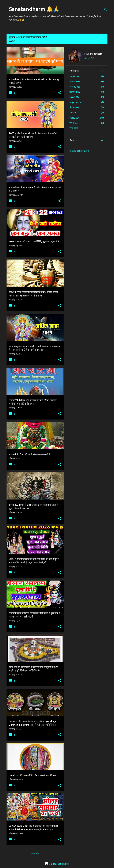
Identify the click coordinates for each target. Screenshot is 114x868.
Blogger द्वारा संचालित (57, 864)
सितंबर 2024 (75, 108)
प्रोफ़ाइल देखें (89, 58)
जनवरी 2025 (75, 87)
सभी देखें (12, 41)
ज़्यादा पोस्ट (35, 854)
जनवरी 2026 (75, 76)
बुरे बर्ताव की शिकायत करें (79, 151)
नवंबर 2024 (74, 97)
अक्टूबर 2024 (75, 102)
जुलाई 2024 (74, 118)
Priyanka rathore (93, 54)
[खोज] (106, 9)
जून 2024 (74, 123)
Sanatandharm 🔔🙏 (34, 9)
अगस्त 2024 (75, 113)
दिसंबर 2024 (75, 92)
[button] (60, 93)
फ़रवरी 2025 (75, 82)
